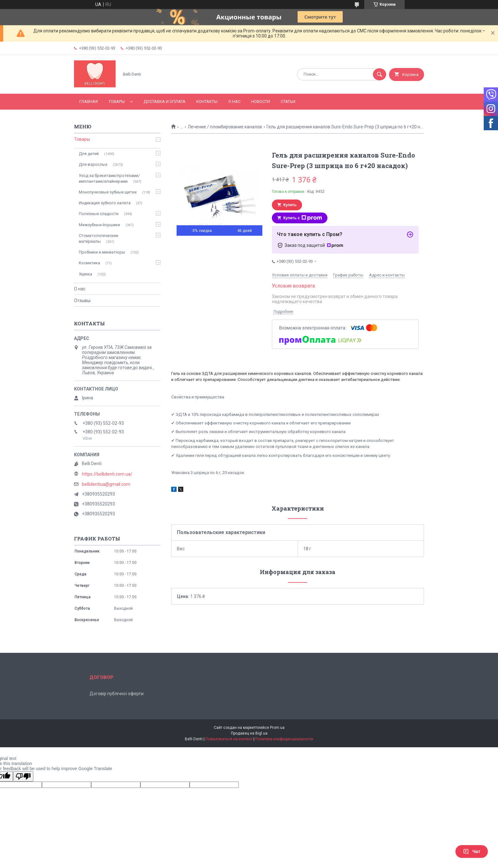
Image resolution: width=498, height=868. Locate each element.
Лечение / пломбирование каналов (225, 127)
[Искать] (380, 74)
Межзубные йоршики (99, 225)
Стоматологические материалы (98, 238)
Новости (261, 102)
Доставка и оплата (165, 102)
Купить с (303, 218)
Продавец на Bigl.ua (249, 733)
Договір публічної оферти (117, 694)
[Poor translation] (23, 776)
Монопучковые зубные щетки (108, 192)
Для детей (89, 154)
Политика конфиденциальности (284, 739)
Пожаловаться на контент (229, 739)
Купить (290, 205)
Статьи (288, 102)
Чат (472, 851)
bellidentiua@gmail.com (106, 484)
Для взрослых (93, 164)
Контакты (207, 102)
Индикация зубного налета (105, 203)
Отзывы (82, 301)
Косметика (89, 263)
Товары (117, 102)
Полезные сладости (99, 214)
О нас (234, 102)
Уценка (85, 274)
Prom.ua (277, 728)
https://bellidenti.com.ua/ (107, 474)
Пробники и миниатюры (102, 252)
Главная (89, 102)
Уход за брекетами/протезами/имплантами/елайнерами (109, 178)
